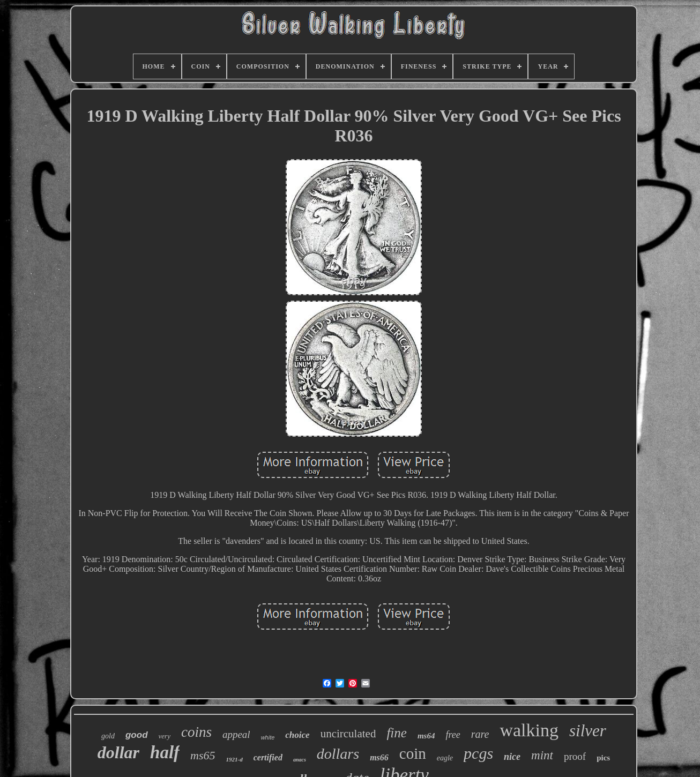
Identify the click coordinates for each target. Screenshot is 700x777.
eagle (445, 758)
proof (575, 756)
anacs (300, 760)
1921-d (234, 759)
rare (480, 734)
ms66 (379, 757)
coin (413, 753)
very (165, 736)
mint (542, 755)
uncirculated (348, 734)
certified (268, 757)
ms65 (203, 755)
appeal (236, 734)
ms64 (426, 736)
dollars (338, 754)
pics (603, 758)
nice (512, 757)
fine (397, 733)
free (453, 735)
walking (529, 730)
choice (297, 735)
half (165, 752)
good (137, 735)
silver (588, 731)
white (268, 737)
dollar (118, 752)
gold (108, 736)
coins (196, 732)
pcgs (478, 753)
